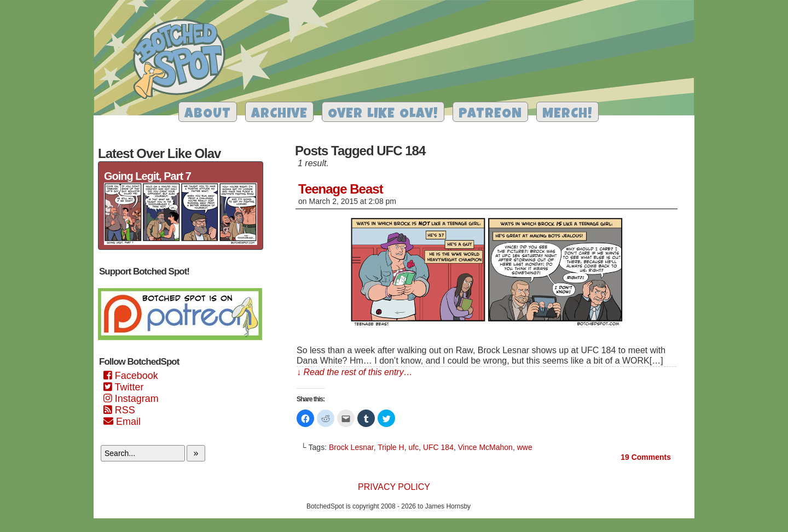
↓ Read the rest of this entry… (355, 372)
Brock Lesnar (351, 447)
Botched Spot (183, 61)
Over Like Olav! (383, 115)
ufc (413, 447)
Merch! (567, 115)
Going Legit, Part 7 (147, 176)
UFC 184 (438, 447)
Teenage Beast (341, 189)
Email (122, 422)
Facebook (131, 376)
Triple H (391, 447)
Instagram (131, 399)
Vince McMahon (485, 447)
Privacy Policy (394, 487)
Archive (279, 115)
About (208, 115)
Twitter (123, 387)
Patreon (490, 115)
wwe (525, 447)
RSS (119, 410)
